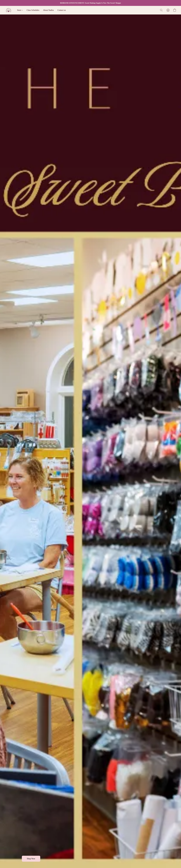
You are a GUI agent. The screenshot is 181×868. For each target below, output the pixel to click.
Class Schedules (33, 10)
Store (20, 10)
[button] (9, 10)
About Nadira (48, 10)
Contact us (62, 10)
